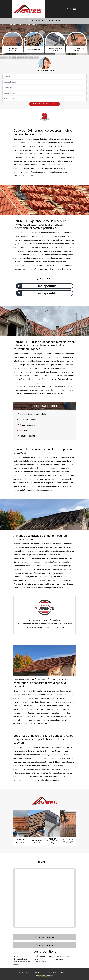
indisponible (35, 21)
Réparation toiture (20, 959)
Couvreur (17, 956)
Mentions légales (57, 972)
